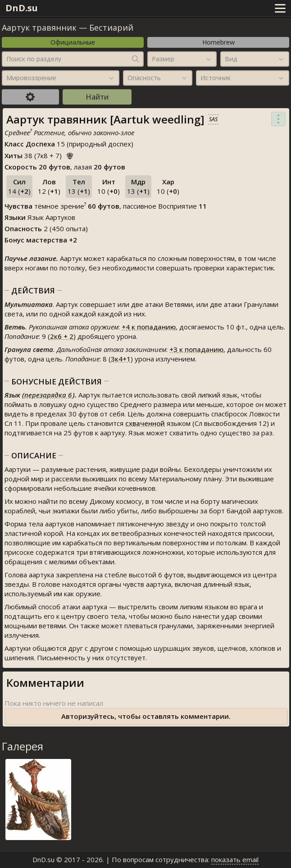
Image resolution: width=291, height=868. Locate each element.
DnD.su (22, 8)
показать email (235, 859)
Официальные (73, 42)
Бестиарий (111, 27)
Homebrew (218, 42)
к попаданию (149, 327)
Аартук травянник (39, 27)
